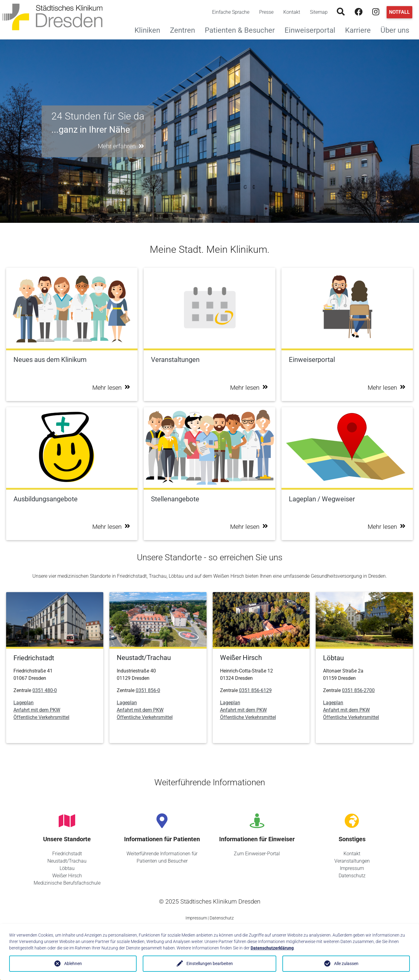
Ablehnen (73, 963)
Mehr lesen (111, 388)
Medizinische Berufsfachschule (67, 883)
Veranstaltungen (352, 861)
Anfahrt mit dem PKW (37, 710)
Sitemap (319, 12)
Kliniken (150, 29)
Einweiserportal (312, 29)
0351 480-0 (45, 690)
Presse (266, 12)
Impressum (352, 868)
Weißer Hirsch (67, 876)
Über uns (397, 29)
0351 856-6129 (255, 690)
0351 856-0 (148, 690)
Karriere (360, 29)
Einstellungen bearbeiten (210, 963)
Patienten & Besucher (242, 29)
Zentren (185, 29)
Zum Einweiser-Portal (257, 854)
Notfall (399, 12)
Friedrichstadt (67, 854)
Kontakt (292, 12)
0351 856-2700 (358, 690)
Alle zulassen (346, 963)
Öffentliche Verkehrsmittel (41, 717)
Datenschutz (352, 876)
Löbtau (67, 868)
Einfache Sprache (231, 12)
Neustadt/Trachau (67, 861)
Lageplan (24, 703)
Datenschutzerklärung (272, 948)
